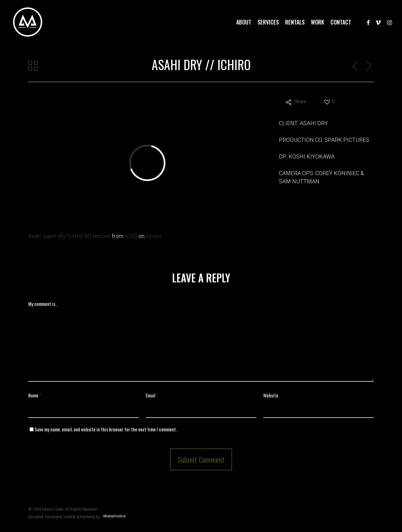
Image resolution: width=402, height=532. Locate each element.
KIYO (131, 236)
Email (152, 395)
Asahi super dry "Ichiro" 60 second (69, 236)
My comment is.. (43, 304)
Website (271, 395)
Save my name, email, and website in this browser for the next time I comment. (106, 429)
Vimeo (154, 236)
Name (35, 395)
